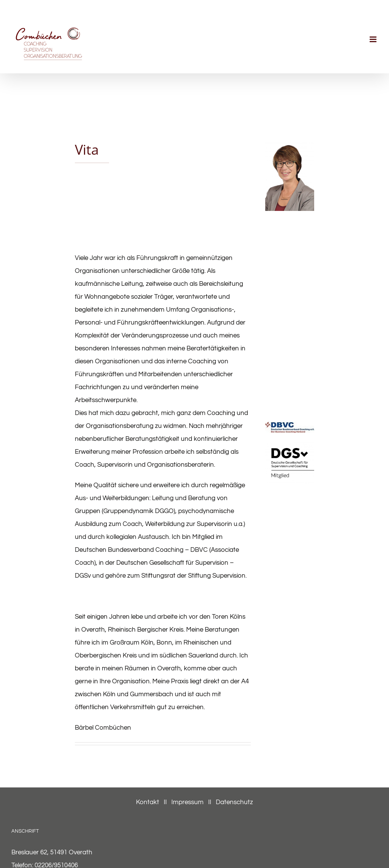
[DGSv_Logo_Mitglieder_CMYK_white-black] (290, 445)
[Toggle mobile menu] (374, 39)
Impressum (187, 802)
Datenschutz (234, 802)
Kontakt (148, 802)
